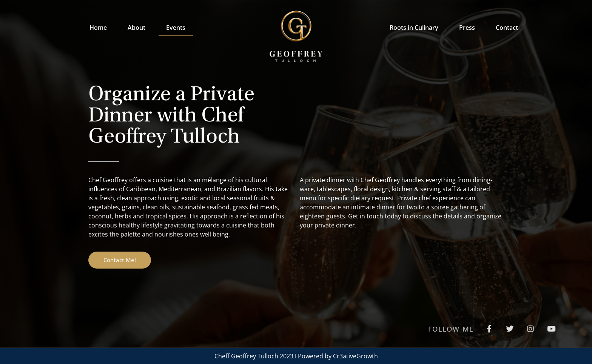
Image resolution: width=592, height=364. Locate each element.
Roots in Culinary (414, 28)
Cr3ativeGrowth (355, 356)
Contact (507, 28)
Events (176, 28)
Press (467, 28)
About (136, 28)
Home (98, 28)
